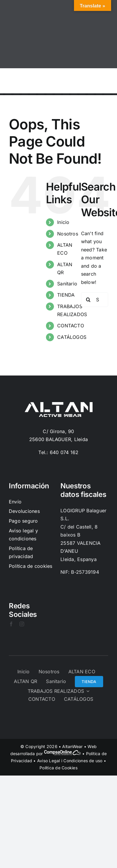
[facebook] (11, 624)
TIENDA (66, 295)
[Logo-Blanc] (59, 404)
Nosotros (68, 234)
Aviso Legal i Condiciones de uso (70, 761)
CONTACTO (71, 326)
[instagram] (22, 624)
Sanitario (67, 284)
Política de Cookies (58, 768)
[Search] (88, 300)
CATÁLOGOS (72, 337)
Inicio (63, 222)
